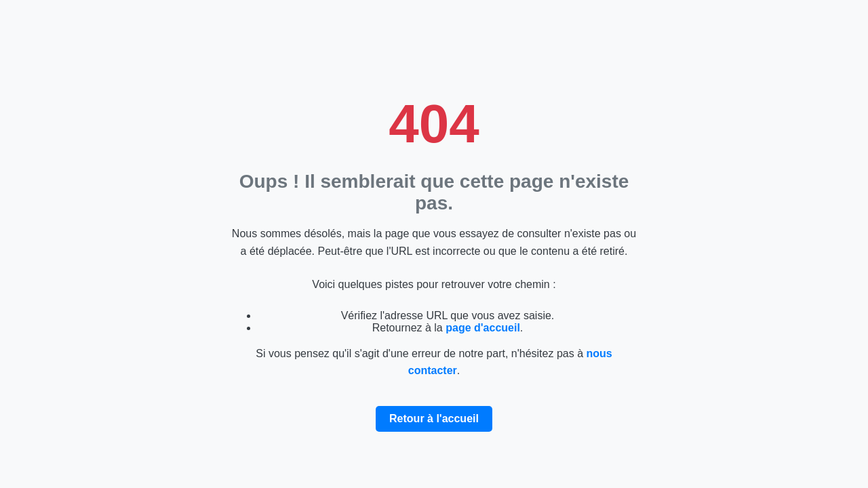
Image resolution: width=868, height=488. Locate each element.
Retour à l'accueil (434, 419)
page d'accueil (483, 328)
